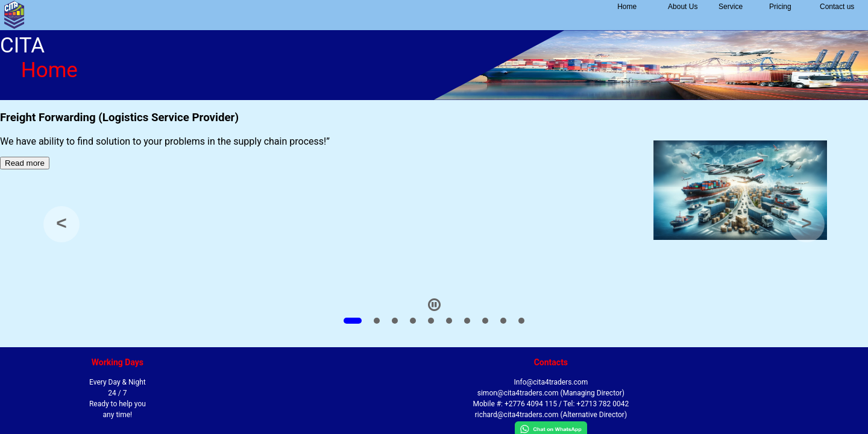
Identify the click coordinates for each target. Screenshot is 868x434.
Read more (25, 163)
